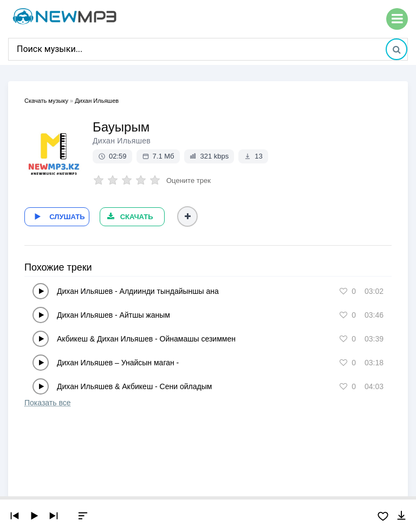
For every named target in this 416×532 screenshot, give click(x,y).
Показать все (47, 402)
